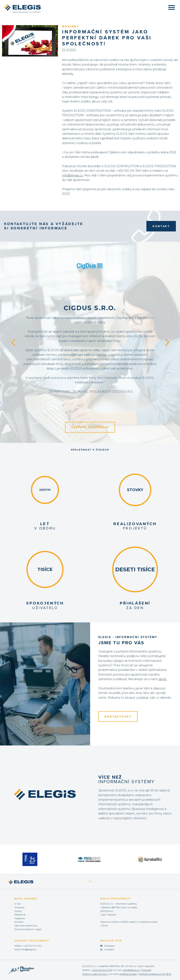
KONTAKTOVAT (118, 717)
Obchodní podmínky (26, 926)
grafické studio (128, 974)
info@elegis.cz (72, 175)
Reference (20, 915)
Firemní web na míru (95, 974)
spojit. (163, 679)
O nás (18, 904)
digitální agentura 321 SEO (155, 974)
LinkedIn (109, 949)
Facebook (110, 946)
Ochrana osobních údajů (28, 929)
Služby (18, 911)
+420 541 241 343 (32, 946)
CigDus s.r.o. (90, 308)
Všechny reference (90, 427)
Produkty (19, 907)
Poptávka (20, 918)
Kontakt (161, 226)
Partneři (146, 970)
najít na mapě (129, 907)
